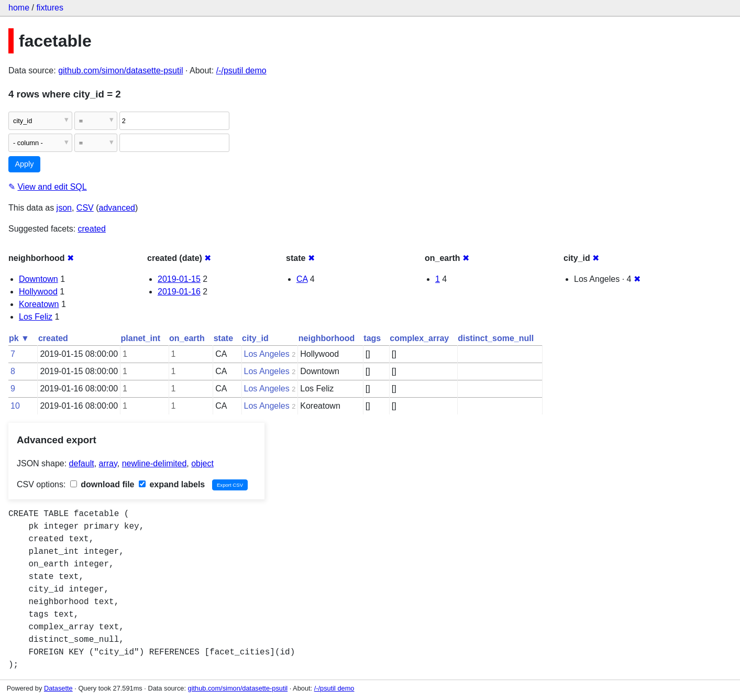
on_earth (187, 338)
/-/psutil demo (241, 70)
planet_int (141, 338)
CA (302, 279)
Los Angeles (267, 354)
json (64, 208)
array (108, 463)
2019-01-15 (179, 279)
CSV (85, 208)
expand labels (172, 484)
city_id (255, 338)
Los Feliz (36, 317)
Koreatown (39, 304)
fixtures (50, 8)
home (19, 8)
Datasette (58, 688)
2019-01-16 (179, 292)
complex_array (419, 338)
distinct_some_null (496, 338)
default (82, 463)
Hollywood (38, 292)
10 (15, 406)
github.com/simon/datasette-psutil (120, 70)
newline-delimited (154, 463)
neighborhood (327, 338)
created (92, 229)
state (223, 338)
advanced (117, 208)
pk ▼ (19, 338)
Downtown (38, 279)
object (202, 463)
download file (102, 484)
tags (372, 338)
